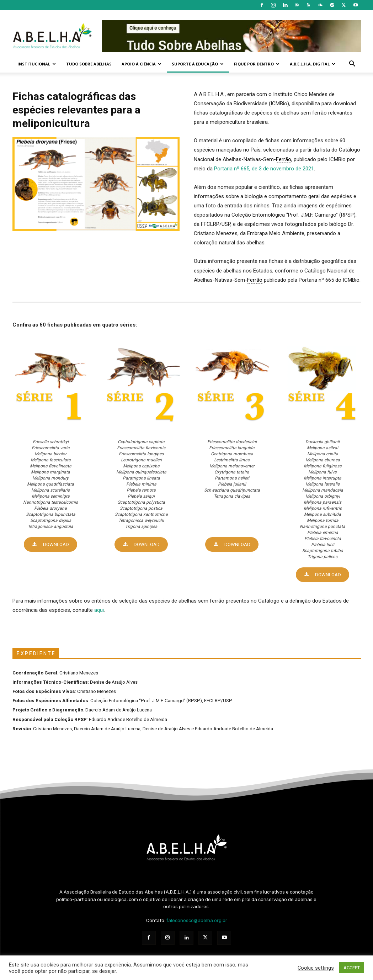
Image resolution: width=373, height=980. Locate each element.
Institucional (37, 64)
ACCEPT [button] (352, 968)
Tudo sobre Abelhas (89, 64)
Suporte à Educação (198, 64)
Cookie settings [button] (316, 968)
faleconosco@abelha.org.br (197, 920)
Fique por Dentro (257, 64)
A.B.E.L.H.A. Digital (313, 64)
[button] (352, 65)
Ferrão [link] (284, 159)
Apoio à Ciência (142, 64)
